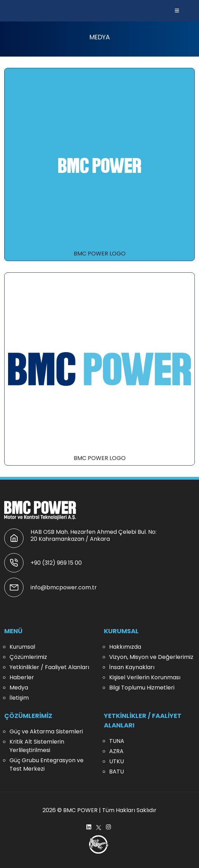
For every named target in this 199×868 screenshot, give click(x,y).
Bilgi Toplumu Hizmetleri (142, 688)
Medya (19, 688)
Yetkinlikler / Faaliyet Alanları (49, 667)
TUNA (117, 741)
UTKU (117, 761)
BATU (117, 772)
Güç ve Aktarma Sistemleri (46, 731)
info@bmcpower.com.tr (64, 587)
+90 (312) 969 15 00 (56, 563)
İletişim (19, 698)
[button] (177, 11)
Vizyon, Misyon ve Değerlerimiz (151, 657)
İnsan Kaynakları (132, 667)
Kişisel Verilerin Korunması (145, 677)
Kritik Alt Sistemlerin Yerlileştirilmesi (37, 746)
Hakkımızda (125, 647)
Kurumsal (22, 647)
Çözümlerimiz (28, 657)
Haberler (22, 677)
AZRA (116, 751)
